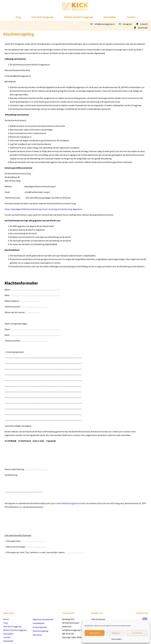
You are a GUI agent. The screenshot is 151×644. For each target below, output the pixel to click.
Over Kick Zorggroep (43, 17)
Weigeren (116, 633)
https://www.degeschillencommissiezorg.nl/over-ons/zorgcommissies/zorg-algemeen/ (44, 209)
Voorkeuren (137, 633)
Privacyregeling (117, 639)
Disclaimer (37, 635)
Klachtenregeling (41, 631)
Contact (131, 17)
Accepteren (95, 633)
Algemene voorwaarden (43, 619)
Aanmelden (110, 17)
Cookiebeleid (38, 623)
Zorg (18, 17)
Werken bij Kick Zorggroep (79, 17)
